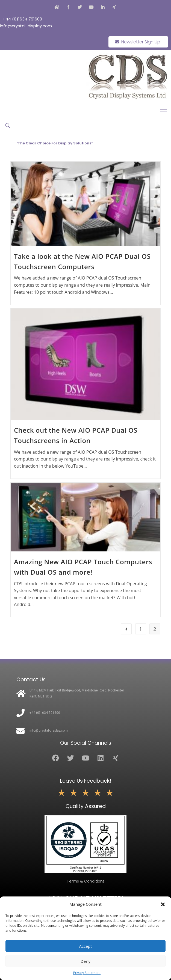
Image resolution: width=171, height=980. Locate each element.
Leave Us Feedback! (86, 781)
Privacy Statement (87, 973)
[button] (163, 904)
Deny (85, 961)
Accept (86, 946)
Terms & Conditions (86, 881)
